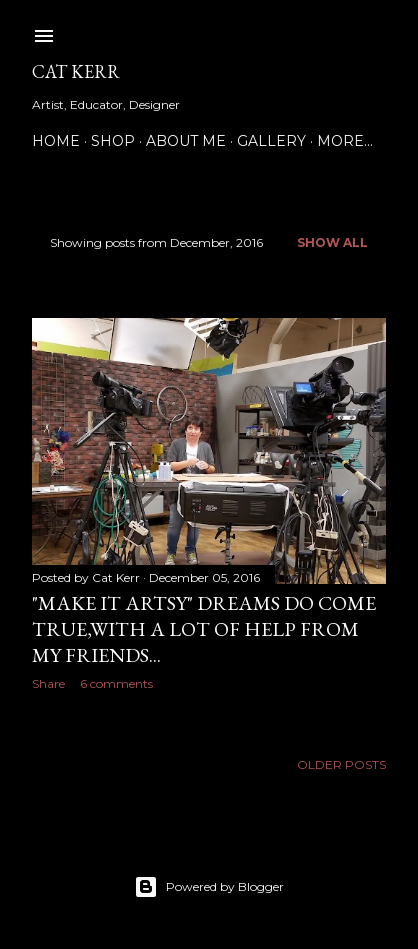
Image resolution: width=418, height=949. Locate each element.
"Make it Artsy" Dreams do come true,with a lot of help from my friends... (204, 629)
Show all (332, 242)
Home (56, 141)
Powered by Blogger (209, 887)
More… (345, 141)
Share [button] (48, 683)
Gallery (271, 141)
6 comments (116, 683)
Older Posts (341, 764)
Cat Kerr (76, 71)
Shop (113, 141)
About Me (186, 141)
